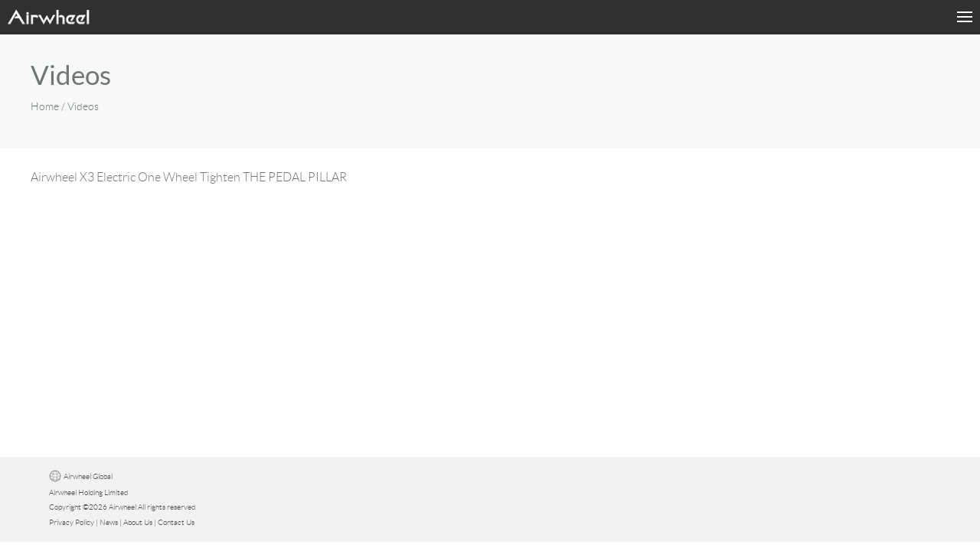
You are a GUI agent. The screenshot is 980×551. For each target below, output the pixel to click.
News (109, 522)
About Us (138, 522)
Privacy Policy (72, 522)
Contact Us (176, 522)
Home (45, 106)
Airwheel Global (88, 476)
